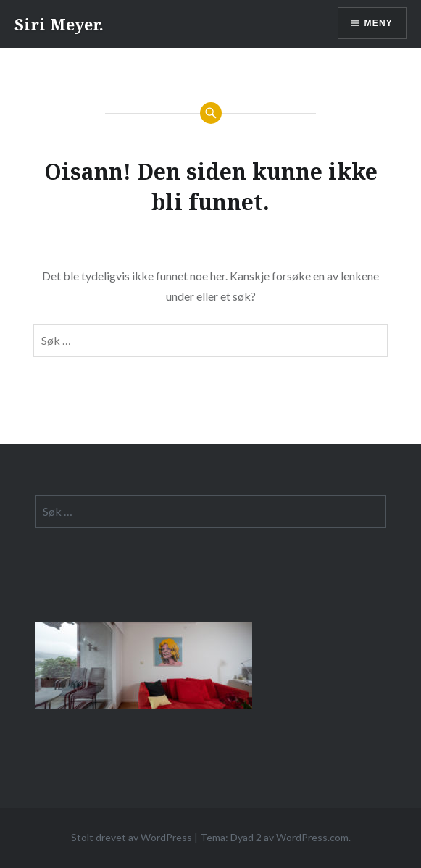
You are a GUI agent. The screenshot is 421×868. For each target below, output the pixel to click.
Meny (379, 23)
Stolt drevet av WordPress (132, 837)
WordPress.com (312, 837)
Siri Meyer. (59, 24)
